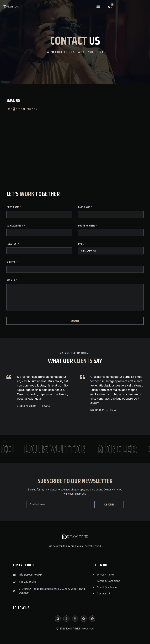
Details (11, 281)
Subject (11, 263)
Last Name (84, 208)
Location (12, 244)
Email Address (15, 226)
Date (81, 244)
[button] (98, 7)
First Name (13, 208)
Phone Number (87, 226)
